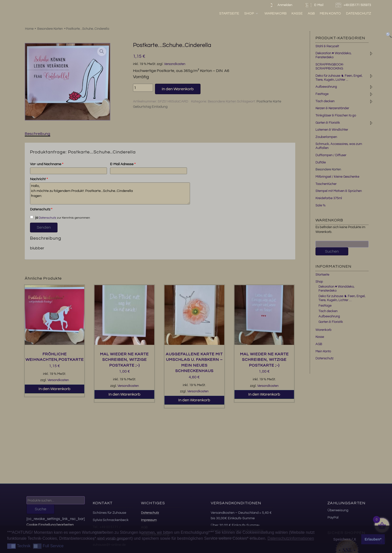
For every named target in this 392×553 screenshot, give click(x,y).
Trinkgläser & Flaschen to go (336, 115)
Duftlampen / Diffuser (331, 155)
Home (29, 29)
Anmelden (280, 5)
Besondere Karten (50, 29)
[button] (102, 51)
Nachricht (39, 179)
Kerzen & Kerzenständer (332, 108)
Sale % (320, 205)
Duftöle (321, 162)
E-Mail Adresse (123, 164)
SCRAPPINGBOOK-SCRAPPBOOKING (330, 66)
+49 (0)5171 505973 (354, 5)
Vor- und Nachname (47, 164)
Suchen (332, 251)
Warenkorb (275, 13)
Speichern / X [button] (345, 539)
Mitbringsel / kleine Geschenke (337, 177)
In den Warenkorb (178, 89)
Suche (40, 509)
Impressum (149, 520)
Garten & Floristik (328, 123)
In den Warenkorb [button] (54, 389)
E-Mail (314, 5)
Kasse (297, 13)
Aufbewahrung (326, 87)
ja (34, 217)
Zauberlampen (326, 137)
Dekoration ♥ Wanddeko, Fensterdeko (333, 55)
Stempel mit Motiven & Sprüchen (339, 191)
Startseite (229, 13)
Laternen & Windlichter (332, 130)
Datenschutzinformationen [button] (291, 538)
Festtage (322, 94)
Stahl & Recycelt (327, 46)
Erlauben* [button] (373, 539)
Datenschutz (358, 13)
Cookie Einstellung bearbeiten (50, 525)
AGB (311, 13)
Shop (251, 13)
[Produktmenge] (143, 88)
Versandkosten (175, 64)
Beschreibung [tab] (37, 134)
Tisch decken (325, 101)
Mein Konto (330, 13)
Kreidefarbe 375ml (329, 198)
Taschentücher (326, 184)
